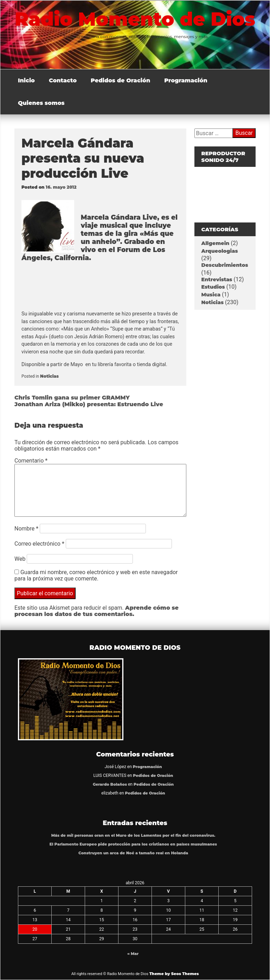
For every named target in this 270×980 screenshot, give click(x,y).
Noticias (49, 376)
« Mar (133, 954)
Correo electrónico (39, 544)
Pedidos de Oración (120, 80)
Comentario (31, 461)
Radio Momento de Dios (135, 19)
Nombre (26, 529)
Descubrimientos (225, 265)
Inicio (26, 80)
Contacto (63, 80)
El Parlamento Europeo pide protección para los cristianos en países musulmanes (133, 844)
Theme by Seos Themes (174, 974)
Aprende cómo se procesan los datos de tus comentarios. (97, 611)
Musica (211, 295)
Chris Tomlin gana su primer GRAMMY (72, 398)
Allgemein (216, 243)
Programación (186, 80)
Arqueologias (220, 251)
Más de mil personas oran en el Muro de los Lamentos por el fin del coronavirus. (133, 835)
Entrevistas (217, 279)
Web (20, 559)
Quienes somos (41, 103)
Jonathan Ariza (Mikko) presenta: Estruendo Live (89, 404)
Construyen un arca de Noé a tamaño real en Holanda (133, 853)
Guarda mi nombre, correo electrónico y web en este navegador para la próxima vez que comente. (96, 575)
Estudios (213, 287)
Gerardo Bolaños (110, 784)
